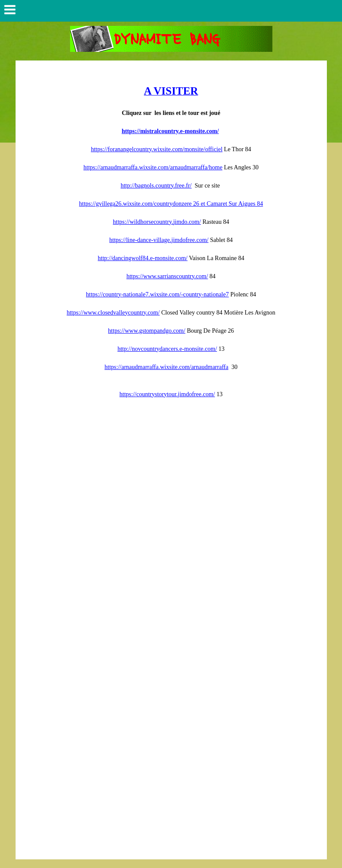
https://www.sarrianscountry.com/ (167, 276)
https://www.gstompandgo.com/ (147, 331)
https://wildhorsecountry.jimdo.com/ (157, 222)
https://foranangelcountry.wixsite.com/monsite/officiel (157, 149)
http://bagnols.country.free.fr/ (156, 186)
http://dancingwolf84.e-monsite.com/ (143, 258)
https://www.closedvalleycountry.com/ (113, 313)
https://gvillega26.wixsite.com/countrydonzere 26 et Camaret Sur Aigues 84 (171, 204)
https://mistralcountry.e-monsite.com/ (170, 131)
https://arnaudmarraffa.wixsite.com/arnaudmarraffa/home (153, 167)
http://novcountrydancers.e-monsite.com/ (167, 349)
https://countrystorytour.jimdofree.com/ (167, 394)
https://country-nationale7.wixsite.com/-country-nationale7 (157, 294)
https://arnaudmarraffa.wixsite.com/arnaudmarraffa (166, 367)
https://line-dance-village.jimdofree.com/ (159, 240)
